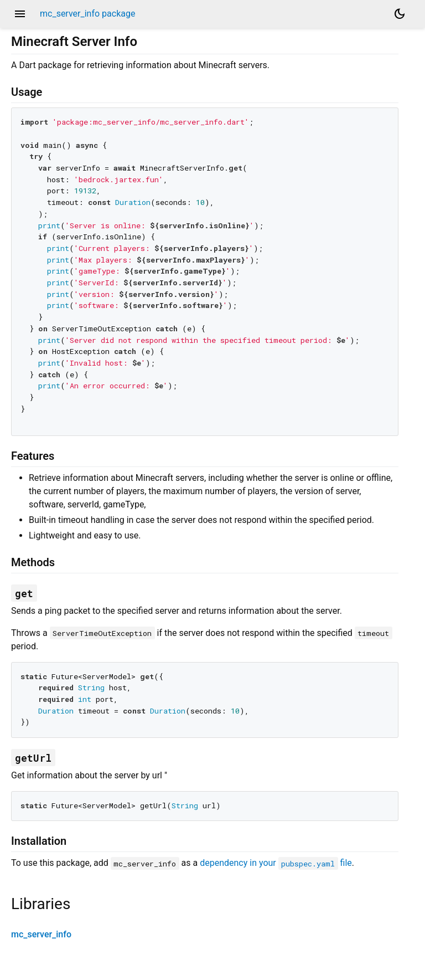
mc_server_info (41, 934)
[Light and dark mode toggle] (400, 14)
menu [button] (20, 14)
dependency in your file (276, 863)
